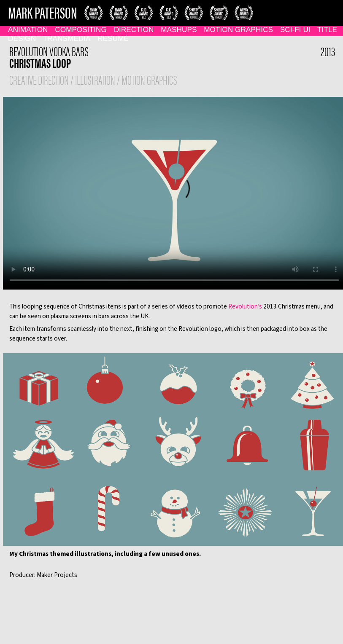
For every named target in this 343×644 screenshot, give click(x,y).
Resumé (113, 38)
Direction (134, 30)
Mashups (179, 30)
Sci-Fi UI (295, 30)
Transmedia (67, 38)
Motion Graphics (238, 30)
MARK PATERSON (43, 12)
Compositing (81, 30)
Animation (28, 30)
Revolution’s (245, 306)
